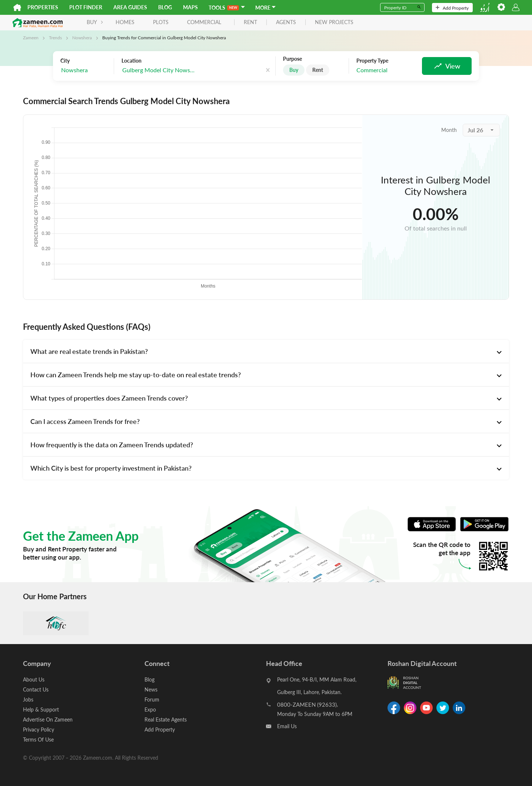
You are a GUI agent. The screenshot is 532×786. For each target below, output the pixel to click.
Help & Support (41, 709)
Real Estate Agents (166, 719)
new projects (334, 22)
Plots (161, 22)
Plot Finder (86, 7)
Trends (55, 37)
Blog (165, 7)
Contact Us (36, 689)
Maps (190, 7)
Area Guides (130, 7)
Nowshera (82, 37)
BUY (95, 22)
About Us (34, 679)
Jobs (28, 699)
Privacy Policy (39, 729)
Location (132, 61)
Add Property (452, 8)
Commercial (204, 22)
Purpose (292, 59)
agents (286, 22)
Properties (43, 7)
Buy (294, 70)
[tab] (266, 351)
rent (250, 22)
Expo (150, 709)
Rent (318, 70)
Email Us (287, 726)
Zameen (31, 37)
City (65, 61)
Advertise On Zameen (48, 719)
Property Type (372, 61)
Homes (125, 22)
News (151, 689)
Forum (152, 699)
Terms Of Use (38, 739)
